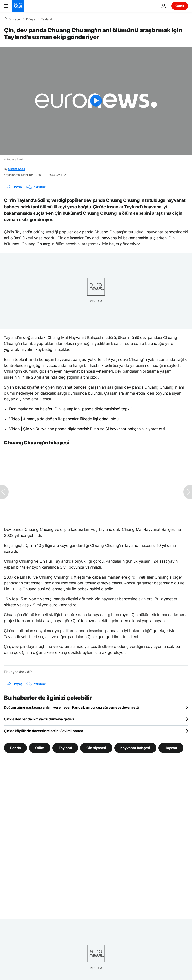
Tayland (46, 19)
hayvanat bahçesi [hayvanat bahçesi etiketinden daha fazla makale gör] (135, 748)
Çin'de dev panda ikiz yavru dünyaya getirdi (39, 719)
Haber (17, 19)
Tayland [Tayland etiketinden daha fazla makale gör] (65, 748)
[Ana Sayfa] (5, 19)
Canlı (180, 6)
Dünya (31, 19)
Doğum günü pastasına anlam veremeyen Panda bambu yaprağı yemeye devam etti (71, 707)
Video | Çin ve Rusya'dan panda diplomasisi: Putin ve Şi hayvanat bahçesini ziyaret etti (87, 429)
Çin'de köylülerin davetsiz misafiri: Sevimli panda (44, 731)
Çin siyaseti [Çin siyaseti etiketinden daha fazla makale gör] (96, 748)
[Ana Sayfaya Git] (18, 6)
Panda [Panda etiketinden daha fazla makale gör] (15, 748)
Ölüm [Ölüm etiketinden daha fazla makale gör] (40, 748)
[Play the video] (96, 101)
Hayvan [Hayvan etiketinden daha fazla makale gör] (171, 748)
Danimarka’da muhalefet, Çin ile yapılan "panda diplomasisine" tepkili (71, 409)
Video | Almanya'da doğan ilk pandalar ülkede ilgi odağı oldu (64, 419)
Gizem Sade (17, 169)
